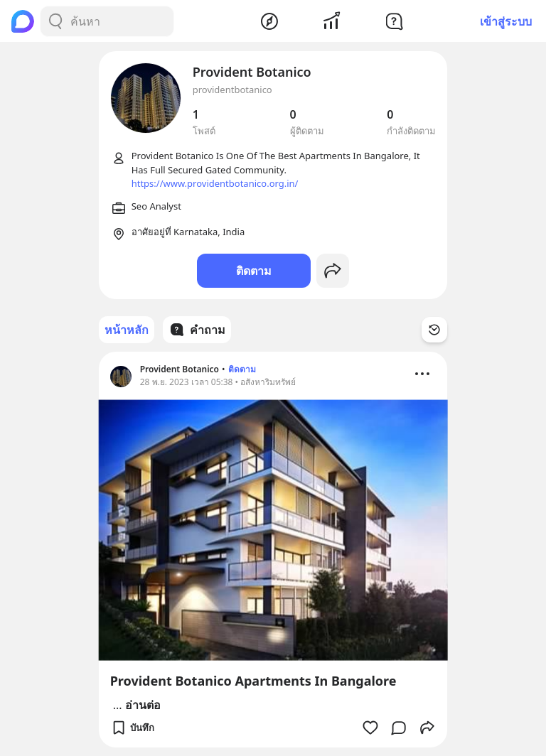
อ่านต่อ (143, 705)
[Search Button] (55, 21)
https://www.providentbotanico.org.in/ (215, 183)
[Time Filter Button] (434, 330)
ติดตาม (254, 271)
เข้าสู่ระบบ (506, 21)
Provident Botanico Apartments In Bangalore (253, 681)
